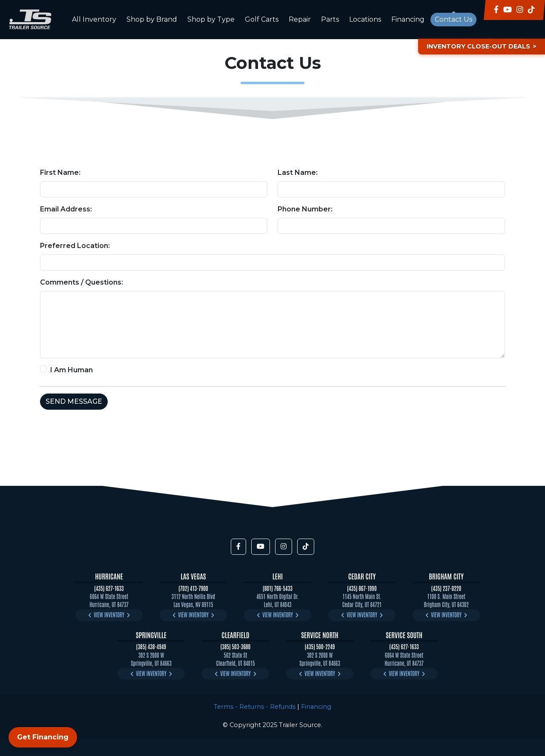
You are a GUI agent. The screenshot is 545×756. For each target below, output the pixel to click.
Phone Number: (305, 209)
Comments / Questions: (82, 282)
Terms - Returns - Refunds (255, 707)
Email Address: (66, 209)
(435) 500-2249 (320, 646)
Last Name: (298, 173)
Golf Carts (262, 19)
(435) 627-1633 (109, 588)
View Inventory (109, 615)
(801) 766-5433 (278, 588)
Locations (365, 19)
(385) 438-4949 (151, 646)
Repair (300, 19)
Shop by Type (211, 19)
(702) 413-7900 (193, 588)
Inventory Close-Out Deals (478, 46)
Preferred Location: (75, 246)
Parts (330, 19)
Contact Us (453, 19)
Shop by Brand (152, 19)
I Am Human (72, 370)
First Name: (60, 173)
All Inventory (94, 19)
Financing (408, 19)
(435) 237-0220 (446, 588)
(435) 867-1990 (362, 588)
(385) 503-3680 (236, 646)
